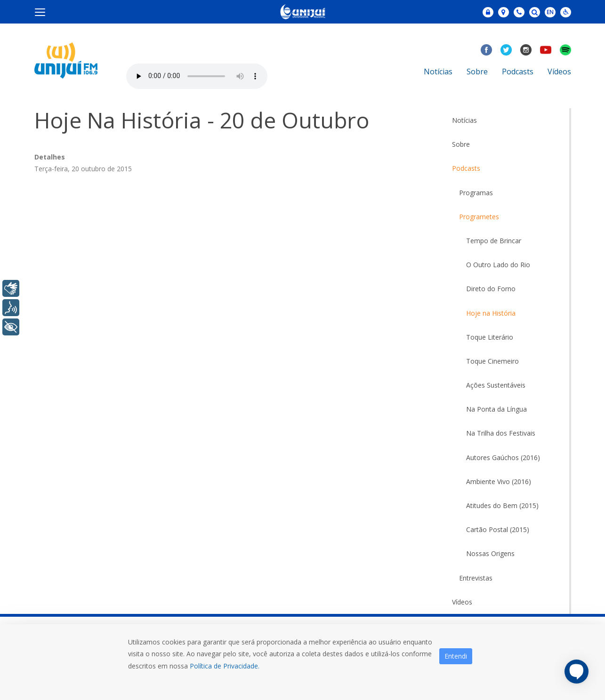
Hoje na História (491, 313)
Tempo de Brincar (494, 241)
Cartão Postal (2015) (498, 529)
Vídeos (559, 72)
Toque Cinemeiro (492, 361)
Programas (476, 193)
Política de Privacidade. (225, 666)
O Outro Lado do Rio (498, 265)
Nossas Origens (490, 553)
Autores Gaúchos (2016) (503, 457)
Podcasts (518, 72)
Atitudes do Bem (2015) (502, 505)
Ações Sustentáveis (496, 385)
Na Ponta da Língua (496, 409)
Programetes (479, 217)
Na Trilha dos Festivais (501, 433)
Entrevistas (476, 578)
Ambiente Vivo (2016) (499, 481)
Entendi (456, 656)
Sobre (477, 72)
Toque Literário (490, 337)
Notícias (438, 72)
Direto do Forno (491, 289)
